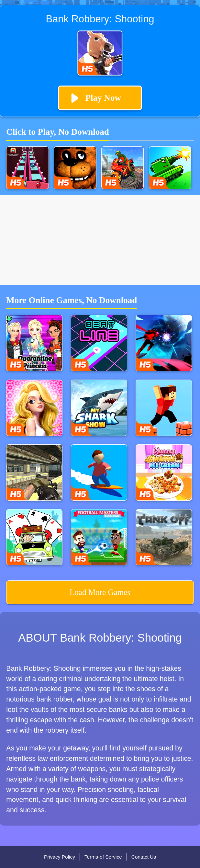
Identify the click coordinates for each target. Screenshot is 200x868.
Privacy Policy (60, 857)
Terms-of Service (103, 857)
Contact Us (144, 857)
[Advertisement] (100, 240)
